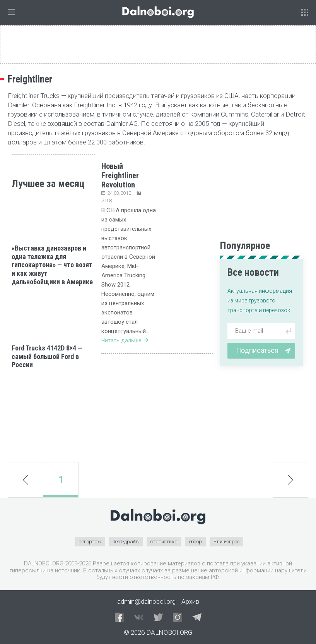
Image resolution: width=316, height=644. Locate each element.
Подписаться (263, 350)
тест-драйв (126, 542)
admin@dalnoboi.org (146, 601)
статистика (164, 542)
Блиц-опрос (226, 542)
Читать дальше (125, 340)
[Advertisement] (53, 416)
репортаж (90, 542)
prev (26, 480)
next (291, 480)
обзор (196, 542)
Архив (190, 601)
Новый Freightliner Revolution (120, 175)
